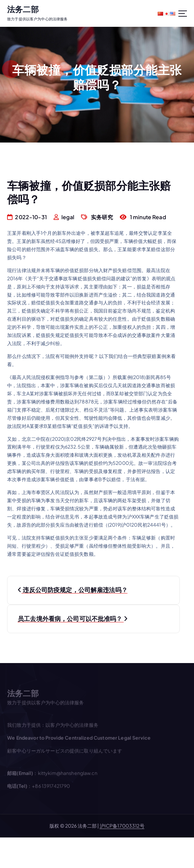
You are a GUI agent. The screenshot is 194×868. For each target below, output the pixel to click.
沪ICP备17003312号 (122, 826)
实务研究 (102, 217)
